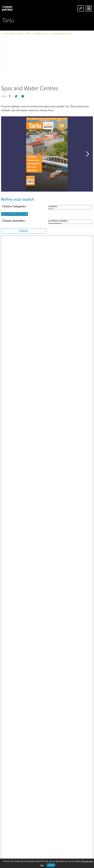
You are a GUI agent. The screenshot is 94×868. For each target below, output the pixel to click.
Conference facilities (70, 221)
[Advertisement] (58, 59)
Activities (70, 206)
